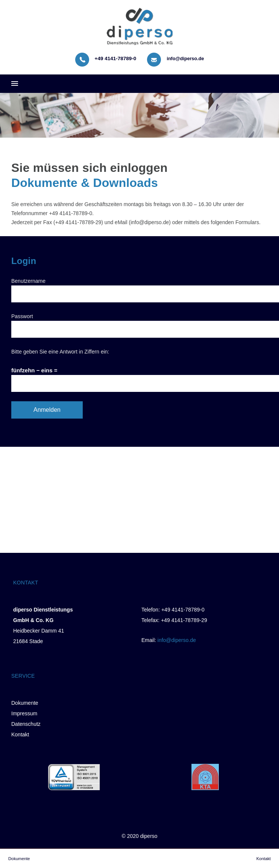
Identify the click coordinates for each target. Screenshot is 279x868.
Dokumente (25, 703)
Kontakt (20, 734)
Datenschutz (26, 724)
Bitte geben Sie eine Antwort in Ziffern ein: (60, 352)
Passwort (22, 316)
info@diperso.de (185, 59)
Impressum (24, 713)
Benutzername (28, 281)
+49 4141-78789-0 (116, 58)
